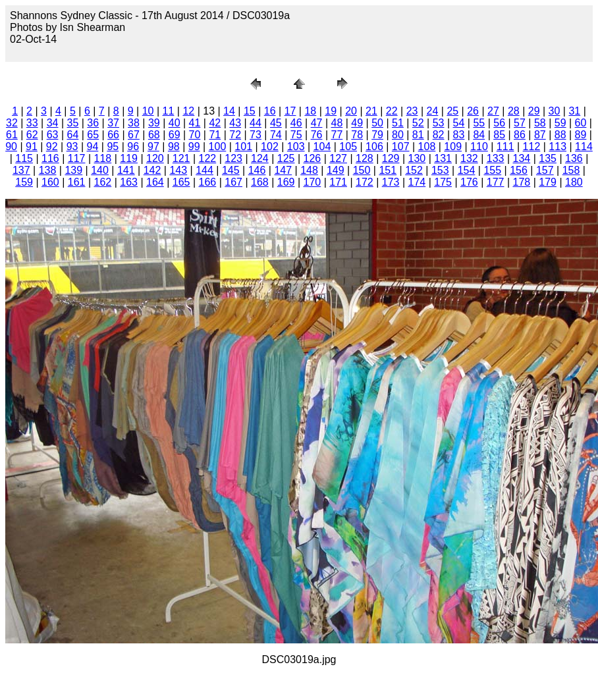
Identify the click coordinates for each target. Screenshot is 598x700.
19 (331, 111)
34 (53, 123)
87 (540, 135)
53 (439, 123)
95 (113, 147)
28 (514, 111)
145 (231, 170)
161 (77, 182)
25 (452, 111)
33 (32, 123)
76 (317, 135)
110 (479, 147)
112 (532, 147)
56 (499, 123)
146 (257, 170)
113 (557, 147)
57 (520, 123)
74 (276, 135)
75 (296, 135)
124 (260, 158)
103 (296, 147)
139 (73, 170)
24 (433, 111)
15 (250, 111)
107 (401, 147)
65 (93, 135)
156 (519, 170)
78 (357, 135)
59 (560, 123)
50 (377, 123)
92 (52, 147)
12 (188, 111)
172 (365, 182)
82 (439, 135)
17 (290, 111)
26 (473, 111)
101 (243, 147)
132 (469, 158)
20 (351, 111)
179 (548, 182)
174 (417, 182)
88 (560, 135)
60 (581, 123)
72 (235, 135)
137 (21, 170)
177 (496, 182)
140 (100, 170)
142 (152, 170)
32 (12, 123)
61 (12, 135)
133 (496, 158)
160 (50, 182)
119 (129, 158)
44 (256, 123)
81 (418, 135)
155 (492, 170)
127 (338, 158)
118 (103, 158)
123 (233, 158)
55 (479, 123)
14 (229, 111)
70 (195, 135)
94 (93, 147)
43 (235, 123)
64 (73, 135)
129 (391, 158)
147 (283, 170)
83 (459, 135)
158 (571, 170)
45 (276, 123)
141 (126, 170)
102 (270, 147)
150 (362, 170)
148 (309, 170)
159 (24, 182)
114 (584, 147)
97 (153, 147)
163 (129, 182)
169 (286, 182)
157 (545, 170)
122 (208, 158)
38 (134, 123)
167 (233, 182)
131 (443, 158)
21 (371, 111)
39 (154, 123)
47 (317, 123)
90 (11, 147)
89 (581, 135)
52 (418, 123)
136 (574, 158)
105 (348, 147)
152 (414, 170)
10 (148, 111)
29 (534, 111)
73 (256, 135)
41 (195, 123)
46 (296, 123)
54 (459, 123)
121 (181, 158)
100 (218, 147)
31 (574, 111)
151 (388, 170)
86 (520, 135)
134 (522, 158)
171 (338, 182)
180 (574, 182)
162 (103, 182)
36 (93, 123)
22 (392, 111)
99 (194, 147)
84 (479, 135)
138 (48, 170)
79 (377, 135)
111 (505, 147)
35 (73, 123)
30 (555, 111)
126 (313, 158)
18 (310, 111)
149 (336, 170)
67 (134, 135)
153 (440, 170)
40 (175, 123)
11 (169, 111)
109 (453, 147)
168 (260, 182)
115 (24, 158)
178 (522, 182)
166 (208, 182)
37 (113, 123)
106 (374, 147)
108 (427, 147)
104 (322, 147)
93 (72, 147)
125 (286, 158)
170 (313, 182)
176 (469, 182)
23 (412, 111)
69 (175, 135)
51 (398, 123)
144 (204, 170)
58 (540, 123)
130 (417, 158)
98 (174, 147)
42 (215, 123)
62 (32, 135)
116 (50, 158)
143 (178, 170)
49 (357, 123)
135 (548, 158)
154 (467, 170)
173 (391, 182)
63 (53, 135)
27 (493, 111)
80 (398, 135)
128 (365, 158)
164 (155, 182)
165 (181, 182)
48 (337, 123)
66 (113, 135)
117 (77, 158)
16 (270, 111)
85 (499, 135)
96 (133, 147)
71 (215, 135)
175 (443, 182)
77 (337, 135)
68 (154, 135)
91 (32, 147)
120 (155, 158)
